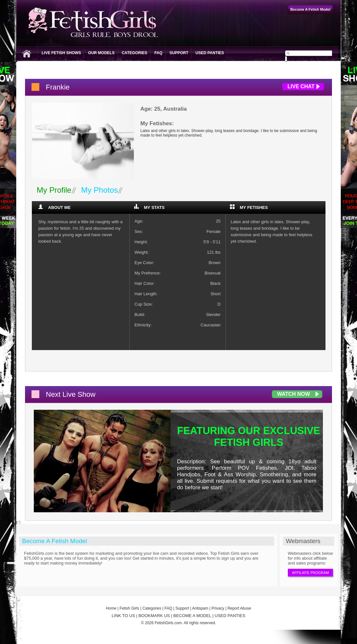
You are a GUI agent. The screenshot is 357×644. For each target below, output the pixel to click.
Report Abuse (239, 608)
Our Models (101, 53)
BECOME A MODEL (192, 616)
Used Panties (210, 53)
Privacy (218, 608)
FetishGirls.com (168, 623)
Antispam (200, 608)
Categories (134, 53)
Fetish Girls (129, 608)
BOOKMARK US (154, 616)
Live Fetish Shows (61, 53)
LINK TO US (123, 616)
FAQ (158, 53)
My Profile (54, 190)
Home (111, 608)
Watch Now (293, 394)
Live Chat (301, 86)
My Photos (100, 190)
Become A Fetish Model (55, 541)
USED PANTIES (230, 616)
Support (179, 53)
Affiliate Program (310, 573)
